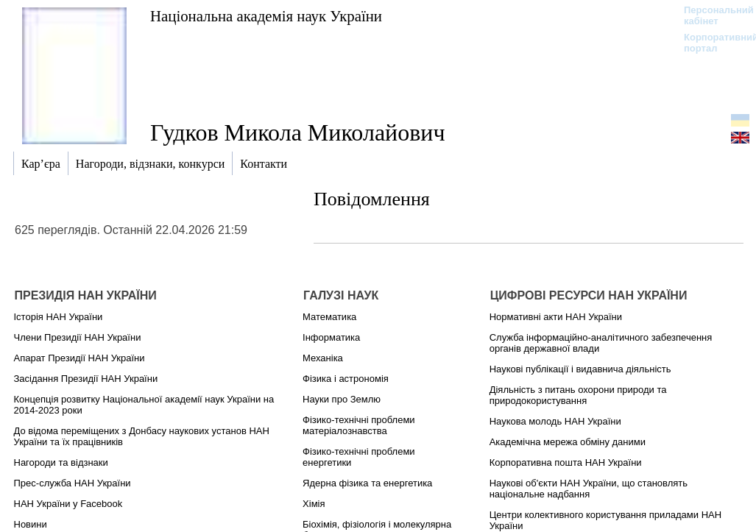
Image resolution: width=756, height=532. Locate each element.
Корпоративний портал (711, 43)
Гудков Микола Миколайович (298, 132)
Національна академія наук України (266, 16)
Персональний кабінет (711, 15)
